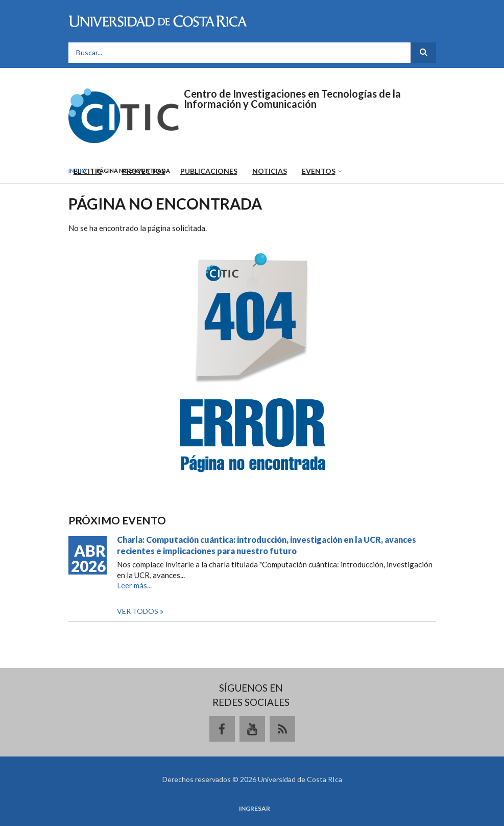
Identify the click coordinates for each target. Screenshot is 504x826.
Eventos (319, 171)
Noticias (270, 171)
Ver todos (138, 611)
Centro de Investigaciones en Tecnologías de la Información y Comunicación (292, 99)
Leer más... (134, 585)
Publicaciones (209, 171)
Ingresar (255, 809)
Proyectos (144, 171)
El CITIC (88, 171)
